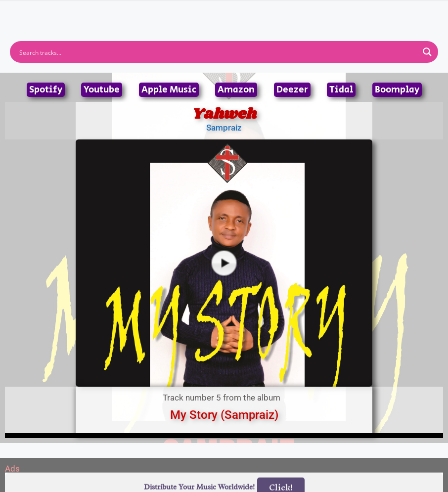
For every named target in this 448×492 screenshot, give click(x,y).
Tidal (341, 90)
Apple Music (169, 90)
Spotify (46, 90)
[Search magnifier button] (427, 52)
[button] (224, 13)
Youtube (102, 90)
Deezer (292, 90)
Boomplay (397, 90)
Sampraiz (224, 128)
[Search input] (218, 52)
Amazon (236, 90)
